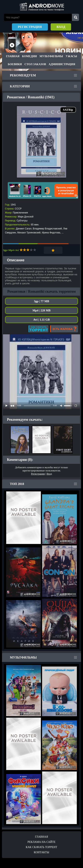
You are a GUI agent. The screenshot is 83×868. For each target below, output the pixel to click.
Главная (13, 56)
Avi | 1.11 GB (41, 320)
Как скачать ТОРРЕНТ (41, 847)
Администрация (62, 64)
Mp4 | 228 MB (41, 310)
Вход (61, 27)
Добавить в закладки (53, 250)
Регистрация (30, 27)
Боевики (15, 64)
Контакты (41, 852)
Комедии (29, 56)
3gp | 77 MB (41, 301)
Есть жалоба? (64, 329)
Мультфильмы (51, 56)
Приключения (20, 213)
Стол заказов (35, 64)
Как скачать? (38, 329)
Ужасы (71, 56)
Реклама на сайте (41, 842)
